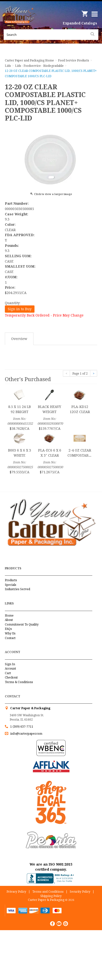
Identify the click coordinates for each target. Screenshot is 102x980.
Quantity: (13, 303)
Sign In (10, 664)
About (9, 620)
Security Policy (80, 892)
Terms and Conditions (48, 892)
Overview (19, 339)
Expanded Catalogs (80, 23)
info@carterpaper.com (26, 734)
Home (9, 615)
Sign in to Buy (20, 309)
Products (11, 580)
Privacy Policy (16, 892)
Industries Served (17, 589)
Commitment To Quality (22, 624)
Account (10, 668)
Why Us (10, 633)
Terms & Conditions (19, 682)
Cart (8, 673)
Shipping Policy (51, 896)
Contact (10, 638)
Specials (11, 585)
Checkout (11, 677)
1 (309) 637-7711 (22, 727)
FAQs (8, 629)
